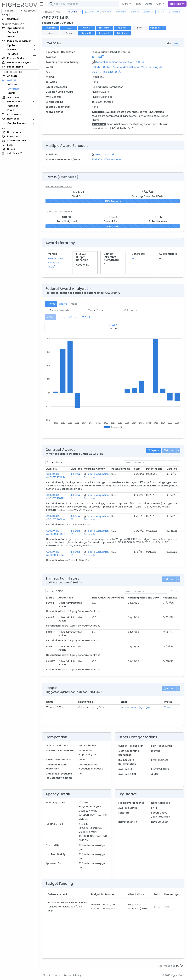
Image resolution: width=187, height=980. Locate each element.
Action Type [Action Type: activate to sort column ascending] (66, 598)
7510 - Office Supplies (105, 72)
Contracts (13, 32)
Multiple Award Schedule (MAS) (57, 263)
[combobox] (96, 4)
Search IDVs (51, 12)
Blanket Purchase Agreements (112, 257)
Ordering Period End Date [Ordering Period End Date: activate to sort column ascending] (143, 598)
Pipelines (12, 45)
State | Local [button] (28, 11)
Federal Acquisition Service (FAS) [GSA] (119, 62)
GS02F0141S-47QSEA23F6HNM (56, 476)
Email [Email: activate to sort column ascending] (124, 702)
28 (133, 259)
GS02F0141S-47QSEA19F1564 (55, 553)
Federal (10, 11)
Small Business (160, 760)
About (46, 975)
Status (86, 28)
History (87, 33)
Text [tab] (176, 43)
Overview (51, 28)
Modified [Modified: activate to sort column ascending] (172, 469)
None (95, 82)
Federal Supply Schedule (82, 257)
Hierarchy (104, 28)
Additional (122, 33)
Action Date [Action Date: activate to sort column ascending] (170, 598)
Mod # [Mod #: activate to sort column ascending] (50, 598)
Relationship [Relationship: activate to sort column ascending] (86, 702)
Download (108, 154)
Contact (57, 975)
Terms (68, 975)
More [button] (126, 4)
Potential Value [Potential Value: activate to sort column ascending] (121, 469)
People (11, 110)
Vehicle (53, 254)
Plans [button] (138, 4)
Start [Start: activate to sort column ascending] (137, 469)
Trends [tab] (51, 304)
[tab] (50, 317)
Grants (11, 37)
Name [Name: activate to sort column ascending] (50, 702)
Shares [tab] (63, 304)
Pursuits (12, 50)
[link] (177, 463)
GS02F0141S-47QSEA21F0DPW (56, 518)
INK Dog (96, 57)
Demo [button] (149, 4)
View (97, 154)
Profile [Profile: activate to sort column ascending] (168, 702)
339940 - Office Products (107, 160)
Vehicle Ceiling (54, 102)
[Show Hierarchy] (144, 62)
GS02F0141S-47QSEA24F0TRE (55, 497)
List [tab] (169, 43)
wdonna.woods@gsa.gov (136, 707)
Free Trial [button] (177, 4)
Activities (13, 54)
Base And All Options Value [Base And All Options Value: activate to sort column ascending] (108, 598)
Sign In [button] (160, 4)
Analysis (122, 28)
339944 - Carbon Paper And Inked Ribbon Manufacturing (125, 67)
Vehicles (12, 84)
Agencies (13, 106)
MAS (69, 28)
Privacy (77, 975)
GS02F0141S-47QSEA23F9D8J (56, 532)
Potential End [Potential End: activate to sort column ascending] (154, 469)
